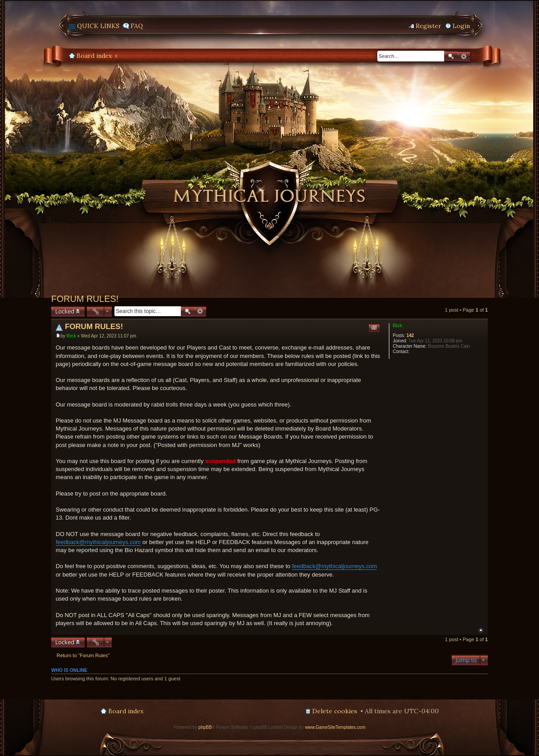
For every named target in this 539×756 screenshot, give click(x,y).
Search (451, 56)
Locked (65, 311)
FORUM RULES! (85, 299)
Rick (398, 326)
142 (410, 335)
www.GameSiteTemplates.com (335, 727)
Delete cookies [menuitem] (335, 711)
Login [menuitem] (461, 26)
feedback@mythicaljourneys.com (98, 542)
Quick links (98, 26)
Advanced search (464, 57)
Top (481, 630)
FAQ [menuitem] (137, 26)
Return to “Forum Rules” (83, 655)
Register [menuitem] (429, 26)
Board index (94, 56)
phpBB (205, 727)
